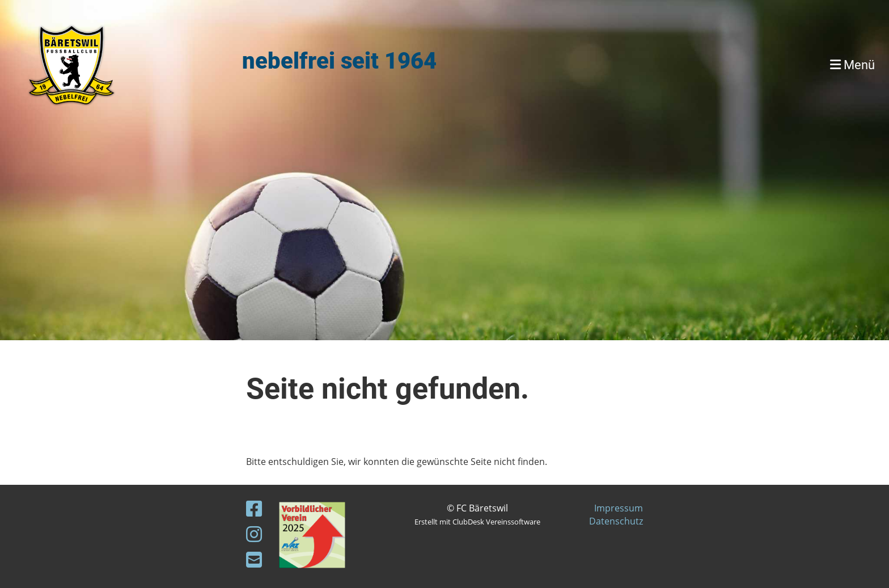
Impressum (619, 508)
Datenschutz (616, 521)
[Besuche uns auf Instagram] (254, 534)
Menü (852, 65)
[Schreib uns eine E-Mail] (254, 559)
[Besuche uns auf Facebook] (254, 508)
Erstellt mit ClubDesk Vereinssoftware (477, 522)
